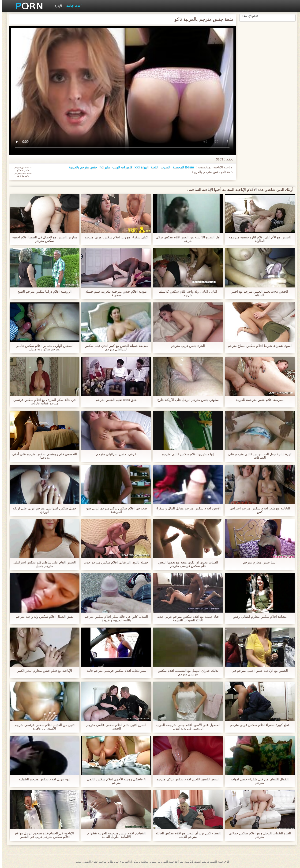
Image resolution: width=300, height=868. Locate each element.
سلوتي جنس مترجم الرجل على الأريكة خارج (186, 400)
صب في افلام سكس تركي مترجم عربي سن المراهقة (114, 510)
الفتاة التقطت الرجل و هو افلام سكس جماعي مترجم (257, 835)
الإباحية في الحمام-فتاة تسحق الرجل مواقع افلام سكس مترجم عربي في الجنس (42, 835)
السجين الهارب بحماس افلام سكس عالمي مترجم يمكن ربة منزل (42, 348)
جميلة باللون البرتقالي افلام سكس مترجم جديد (114, 562)
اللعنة (152, 167)
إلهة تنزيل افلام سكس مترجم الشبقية (42, 779)
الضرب (163, 167)
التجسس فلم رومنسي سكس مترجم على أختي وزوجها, (42, 456)
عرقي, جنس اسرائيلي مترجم (114, 454)
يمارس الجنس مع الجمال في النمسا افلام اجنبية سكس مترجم (42, 239)
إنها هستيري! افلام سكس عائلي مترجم (186, 454)
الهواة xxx (139, 167)
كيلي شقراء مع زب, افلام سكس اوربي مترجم (114, 237)
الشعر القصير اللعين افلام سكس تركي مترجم (186, 779)
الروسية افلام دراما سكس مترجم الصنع (42, 292)
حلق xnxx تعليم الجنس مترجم (114, 400)
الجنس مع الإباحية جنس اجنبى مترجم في (257, 671)
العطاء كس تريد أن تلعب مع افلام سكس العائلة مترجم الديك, (186, 835)
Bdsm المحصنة (181, 167)
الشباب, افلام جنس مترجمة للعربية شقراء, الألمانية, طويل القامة (114, 835)
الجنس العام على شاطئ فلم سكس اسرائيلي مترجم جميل (42, 564)
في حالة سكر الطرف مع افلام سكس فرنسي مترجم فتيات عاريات (42, 402)
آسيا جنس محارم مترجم (258, 562)
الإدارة (56, 6)
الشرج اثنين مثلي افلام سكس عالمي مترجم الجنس (114, 727)
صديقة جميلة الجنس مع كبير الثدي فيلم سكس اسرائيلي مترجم (114, 348)
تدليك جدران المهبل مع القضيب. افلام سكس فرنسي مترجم (186, 672)
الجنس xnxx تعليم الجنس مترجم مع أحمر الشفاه (257, 293)
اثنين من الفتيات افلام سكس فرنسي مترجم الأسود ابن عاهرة (42, 727)
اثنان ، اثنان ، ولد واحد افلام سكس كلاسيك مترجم (186, 293)
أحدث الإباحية (72, 6)
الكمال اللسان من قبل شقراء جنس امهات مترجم (257, 781)
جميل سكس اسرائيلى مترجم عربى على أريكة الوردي (42, 510)
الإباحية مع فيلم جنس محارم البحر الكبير (42, 671)
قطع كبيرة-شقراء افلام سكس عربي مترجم (257, 725)
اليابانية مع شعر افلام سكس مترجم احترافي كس (257, 510)
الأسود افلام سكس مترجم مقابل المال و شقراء (186, 508)
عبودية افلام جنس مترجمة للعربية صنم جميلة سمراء (114, 293)
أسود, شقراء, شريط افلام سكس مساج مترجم (258, 346)
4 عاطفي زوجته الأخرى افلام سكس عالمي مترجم (114, 781)
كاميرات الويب (120, 167)
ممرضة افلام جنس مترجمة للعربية (258, 400)
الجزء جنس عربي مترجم (186, 346)
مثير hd (103, 167)
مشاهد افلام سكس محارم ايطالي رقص (258, 617)
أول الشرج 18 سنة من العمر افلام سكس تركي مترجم (186, 239)
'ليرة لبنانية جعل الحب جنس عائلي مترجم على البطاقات (258, 456)
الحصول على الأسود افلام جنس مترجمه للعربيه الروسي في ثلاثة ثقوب (186, 727)
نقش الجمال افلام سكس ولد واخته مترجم (42, 617)
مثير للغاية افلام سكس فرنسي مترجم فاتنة (114, 671)
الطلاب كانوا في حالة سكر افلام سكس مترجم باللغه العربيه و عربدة (114, 618)
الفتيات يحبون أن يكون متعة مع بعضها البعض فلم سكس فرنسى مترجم (186, 564)
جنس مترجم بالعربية (81, 167)
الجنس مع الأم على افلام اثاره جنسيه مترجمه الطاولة (257, 239)
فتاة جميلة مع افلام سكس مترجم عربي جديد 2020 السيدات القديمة (186, 618)
